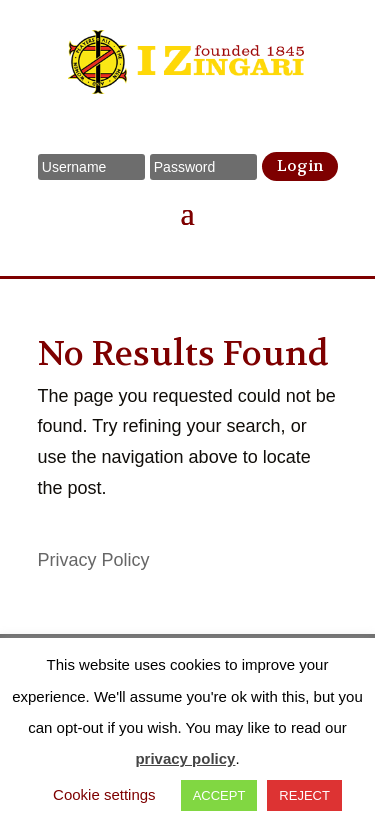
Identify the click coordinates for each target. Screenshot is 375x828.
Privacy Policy (94, 560)
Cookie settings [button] (104, 794)
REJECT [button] (304, 795)
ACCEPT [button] (219, 795)
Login (300, 166)
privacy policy (185, 758)
